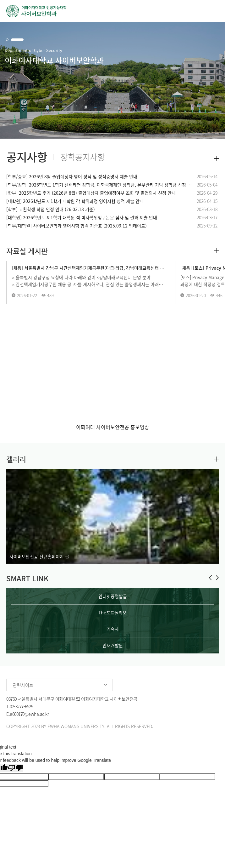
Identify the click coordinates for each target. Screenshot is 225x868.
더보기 (216, 158)
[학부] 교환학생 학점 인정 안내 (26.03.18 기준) (51, 209)
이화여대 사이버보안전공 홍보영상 (113, 427)
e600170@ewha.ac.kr (29, 714)
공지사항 (27, 157)
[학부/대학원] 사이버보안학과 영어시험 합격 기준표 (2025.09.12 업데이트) (77, 226)
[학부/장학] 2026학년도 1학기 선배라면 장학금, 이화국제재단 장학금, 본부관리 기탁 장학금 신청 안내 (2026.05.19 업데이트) (100, 185)
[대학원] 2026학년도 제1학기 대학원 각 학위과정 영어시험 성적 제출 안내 (75, 201)
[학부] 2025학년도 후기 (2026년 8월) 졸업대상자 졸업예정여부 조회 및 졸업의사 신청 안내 (91, 193)
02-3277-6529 (21, 706)
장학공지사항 (82, 157)
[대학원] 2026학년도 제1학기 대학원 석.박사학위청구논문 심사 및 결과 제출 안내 (82, 217)
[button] (7, 40)
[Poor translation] (15, 768)
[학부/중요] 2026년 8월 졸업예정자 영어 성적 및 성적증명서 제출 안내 (72, 176)
